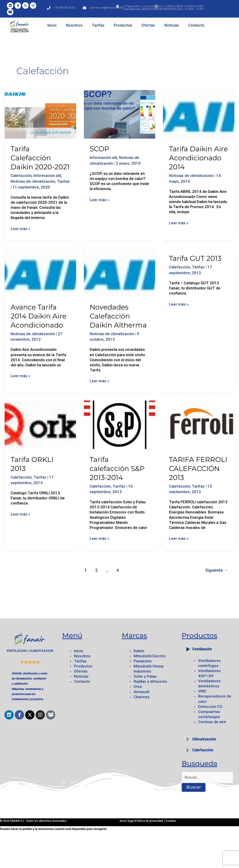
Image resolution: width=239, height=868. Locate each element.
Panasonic (143, 661)
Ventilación (202, 649)
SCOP (100, 149)
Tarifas (98, 25)
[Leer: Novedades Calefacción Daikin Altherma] (120, 272)
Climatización (204, 739)
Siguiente (217, 570)
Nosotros (74, 25)
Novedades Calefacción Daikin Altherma (118, 316)
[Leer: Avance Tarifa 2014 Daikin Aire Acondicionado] (40, 272)
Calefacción (21, 176)
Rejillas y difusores (150, 681)
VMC (202, 691)
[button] (209, 649)
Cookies (171, 821)
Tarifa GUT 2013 (195, 258)
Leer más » (20, 229)
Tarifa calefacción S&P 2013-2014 (117, 469)
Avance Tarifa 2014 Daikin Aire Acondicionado (38, 316)
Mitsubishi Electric (150, 656)
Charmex (142, 697)
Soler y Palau (145, 676)
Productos (123, 25)
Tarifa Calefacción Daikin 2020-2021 (40, 158)
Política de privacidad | (150, 821)
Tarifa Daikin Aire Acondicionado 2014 (198, 158)
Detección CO (210, 707)
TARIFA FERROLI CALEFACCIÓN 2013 (198, 469)
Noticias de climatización (33, 181)
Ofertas (148, 25)
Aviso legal (127, 821)
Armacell (141, 692)
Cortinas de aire (212, 722)
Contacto (196, 25)
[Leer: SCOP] (120, 114)
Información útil (47, 176)
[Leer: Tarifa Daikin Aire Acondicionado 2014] (199, 114)
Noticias (172, 25)
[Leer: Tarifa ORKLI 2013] (40, 424)
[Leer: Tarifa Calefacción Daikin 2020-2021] (40, 114)
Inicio (52, 25)
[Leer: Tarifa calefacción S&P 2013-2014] (120, 424)
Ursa (138, 686)
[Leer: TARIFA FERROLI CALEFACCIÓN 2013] (199, 424)
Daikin (139, 651)
